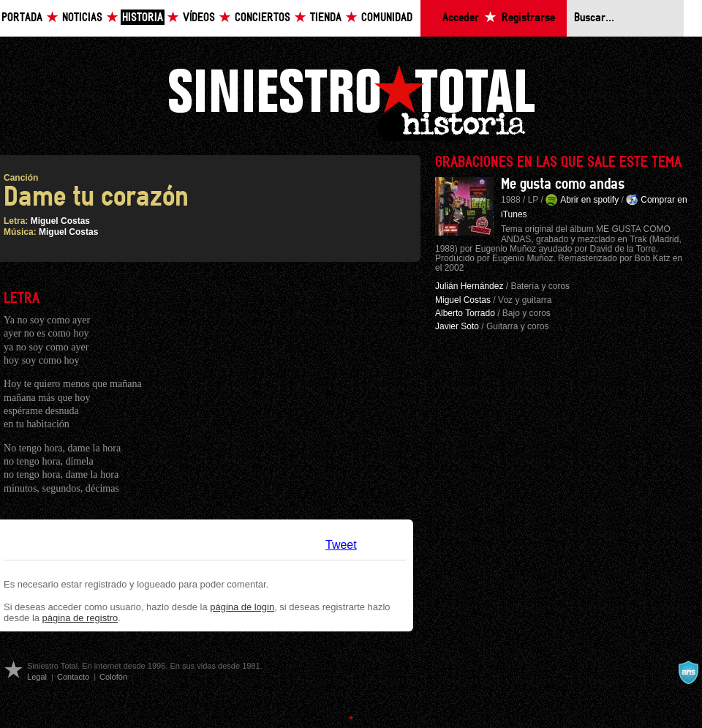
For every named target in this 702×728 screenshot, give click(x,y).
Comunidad (387, 18)
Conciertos (263, 18)
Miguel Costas (60, 221)
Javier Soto (457, 326)
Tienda (326, 18)
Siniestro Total (351, 101)
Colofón (113, 677)
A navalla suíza (688, 672)
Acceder (461, 18)
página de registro (80, 618)
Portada (22, 18)
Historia (143, 18)
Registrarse (528, 18)
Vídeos (199, 18)
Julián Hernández (469, 286)
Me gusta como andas (563, 184)
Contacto (73, 677)
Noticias (82, 18)
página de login (242, 607)
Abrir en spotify (589, 200)
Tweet (341, 545)
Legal (37, 677)
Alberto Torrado (465, 313)
